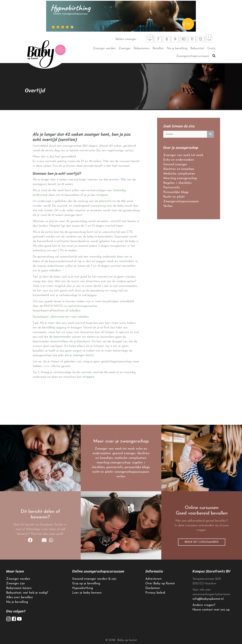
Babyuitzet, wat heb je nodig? (27, 593)
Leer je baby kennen (87, 593)
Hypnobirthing (83, 588)
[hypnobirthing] (121, 16)
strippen (102, 195)
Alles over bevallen (20, 597)
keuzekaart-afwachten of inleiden (57, 311)
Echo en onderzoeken (179, 160)
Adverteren (153, 579)
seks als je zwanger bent (75, 355)
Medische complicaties (179, 174)
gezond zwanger (124, 453)
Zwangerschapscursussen (181, 202)
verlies (121, 477)
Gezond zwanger (175, 165)
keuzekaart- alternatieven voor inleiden (61, 317)
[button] (150, 37)
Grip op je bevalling (86, 584)
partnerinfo (115, 467)
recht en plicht (102, 472)
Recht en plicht (174, 197)
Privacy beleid (155, 593)
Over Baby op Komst (160, 584)
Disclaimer (153, 588)
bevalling (49, 328)
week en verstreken (120, 261)
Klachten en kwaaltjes (179, 169)
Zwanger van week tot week (183, 155)
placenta (105, 201)
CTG (130, 232)
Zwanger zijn (16, 584)
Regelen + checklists (177, 183)
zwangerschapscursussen (132, 472)
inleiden (55, 271)
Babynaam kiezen (19, 588)
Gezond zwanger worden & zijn (94, 579)
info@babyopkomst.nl (208, 599)
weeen (91, 337)
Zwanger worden (18, 579)
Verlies (168, 206)
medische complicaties (130, 458)
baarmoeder (62, 337)
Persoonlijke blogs (176, 192)
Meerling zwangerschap (180, 178)
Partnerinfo (172, 188)
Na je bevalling (17, 602)
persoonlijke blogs (137, 467)
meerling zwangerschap (114, 463)
